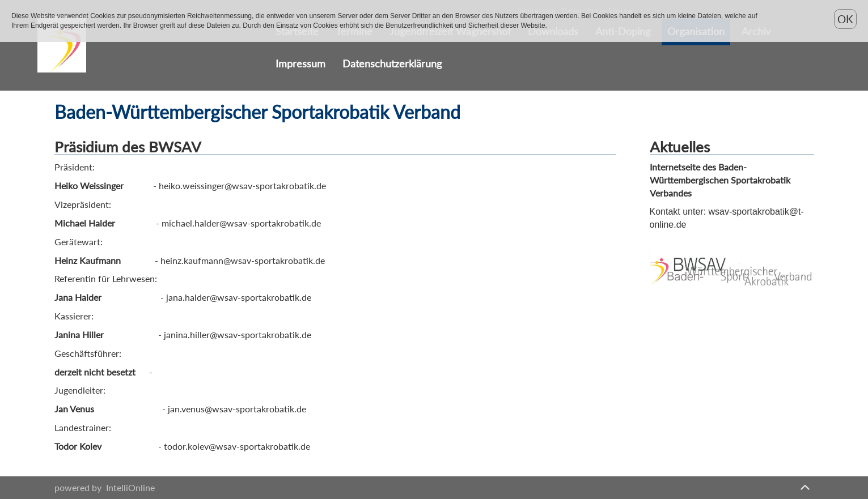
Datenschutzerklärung (392, 64)
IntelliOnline (130, 487)
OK (845, 19)
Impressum (300, 64)
